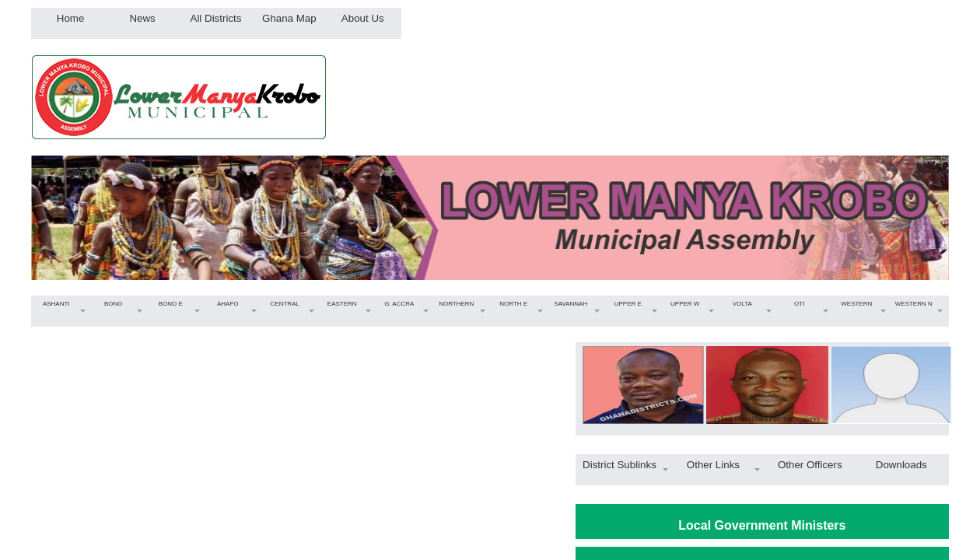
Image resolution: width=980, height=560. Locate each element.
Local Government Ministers (762, 525)
